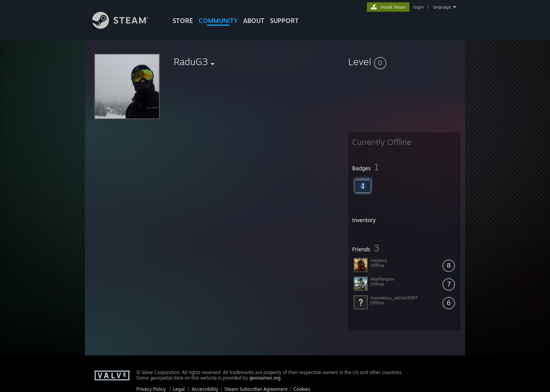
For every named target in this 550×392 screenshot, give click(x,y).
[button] (404, 62)
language (442, 7)
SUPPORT (284, 21)
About (254, 21)
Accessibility (205, 389)
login (418, 7)
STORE (183, 21)
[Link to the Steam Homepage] (126, 27)
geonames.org (265, 378)
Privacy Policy (151, 389)
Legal (179, 389)
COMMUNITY (218, 21)
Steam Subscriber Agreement (256, 389)
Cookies (302, 389)
